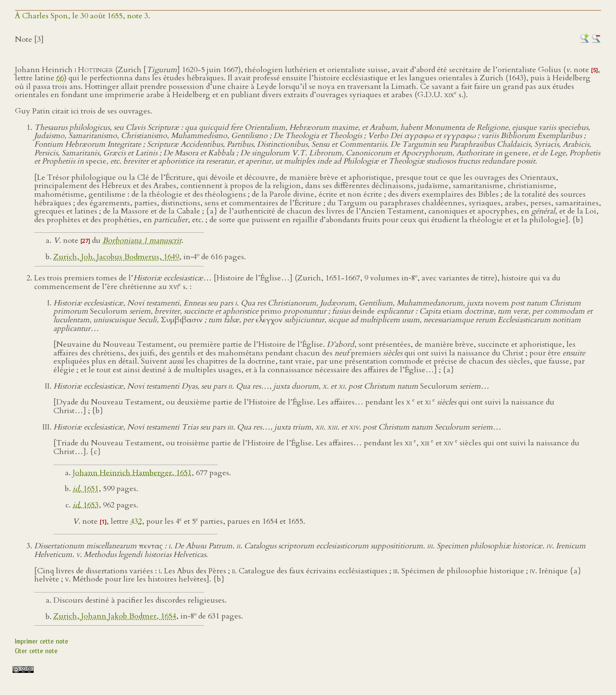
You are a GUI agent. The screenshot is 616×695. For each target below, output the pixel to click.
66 (60, 78)
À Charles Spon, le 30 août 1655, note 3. (83, 16)
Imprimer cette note (42, 641)
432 (136, 521)
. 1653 (86, 505)
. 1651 (86, 489)
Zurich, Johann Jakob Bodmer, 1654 (115, 617)
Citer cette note (36, 651)
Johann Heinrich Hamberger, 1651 (132, 473)
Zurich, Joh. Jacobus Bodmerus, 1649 (116, 257)
